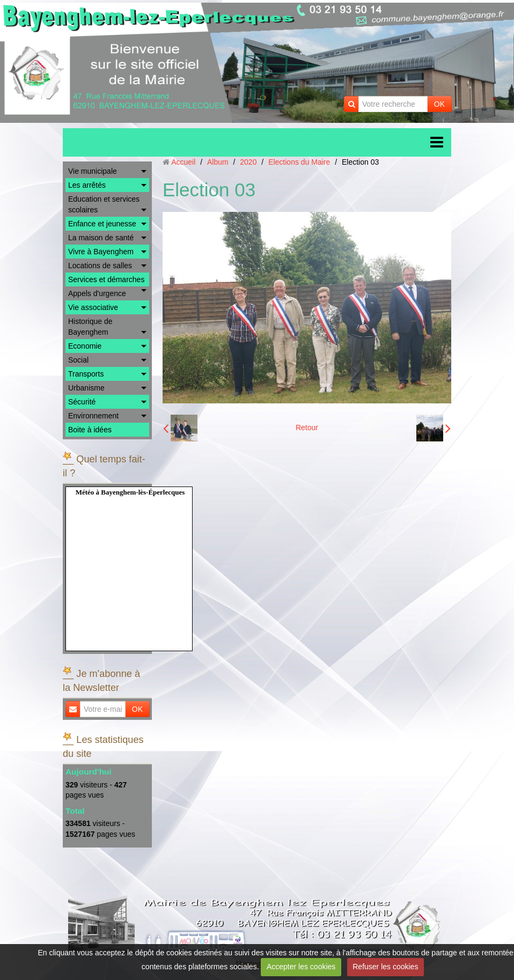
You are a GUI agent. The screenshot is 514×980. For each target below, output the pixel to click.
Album (218, 162)
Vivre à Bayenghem (101, 252)
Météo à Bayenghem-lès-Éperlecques (130, 492)
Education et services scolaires (104, 204)
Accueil (183, 162)
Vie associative (93, 307)
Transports (86, 374)
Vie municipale (93, 171)
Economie (85, 346)
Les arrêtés (87, 185)
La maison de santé (101, 238)
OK (439, 104)
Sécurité (82, 402)
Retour (307, 428)
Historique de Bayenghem (90, 327)
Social (78, 360)
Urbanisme (86, 388)
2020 (248, 162)
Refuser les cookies (385, 967)
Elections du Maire (299, 162)
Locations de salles (100, 266)
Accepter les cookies (301, 967)
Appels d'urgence (97, 293)
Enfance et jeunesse (102, 224)
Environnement (93, 416)
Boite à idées (90, 430)
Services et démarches (106, 279)
